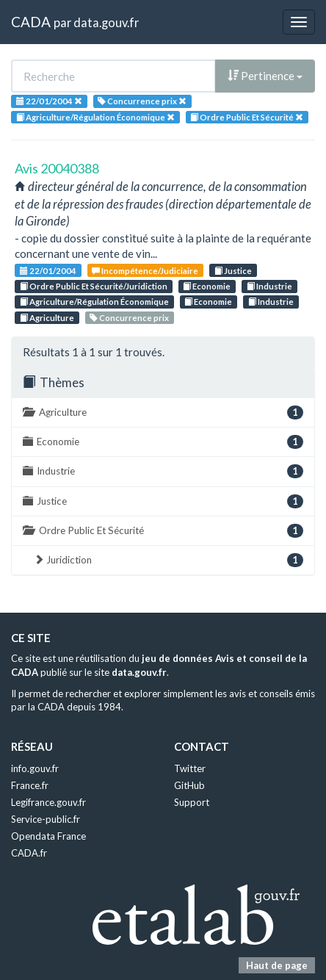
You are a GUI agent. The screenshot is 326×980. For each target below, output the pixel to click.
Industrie (269, 286)
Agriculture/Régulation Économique (94, 302)
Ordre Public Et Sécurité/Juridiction (94, 286)
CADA (31, 22)
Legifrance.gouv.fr (48, 802)
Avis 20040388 (57, 168)
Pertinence (265, 76)
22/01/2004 (48, 271)
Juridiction (169, 560)
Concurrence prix (129, 318)
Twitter (190, 768)
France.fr (30, 785)
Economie (207, 286)
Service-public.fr (46, 819)
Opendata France (48, 836)
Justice (233, 271)
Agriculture (47, 318)
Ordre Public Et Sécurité (163, 531)
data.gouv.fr (106, 22)
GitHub (189, 785)
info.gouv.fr (35, 768)
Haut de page (277, 965)
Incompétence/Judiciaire (145, 271)
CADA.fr (29, 853)
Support (192, 802)
